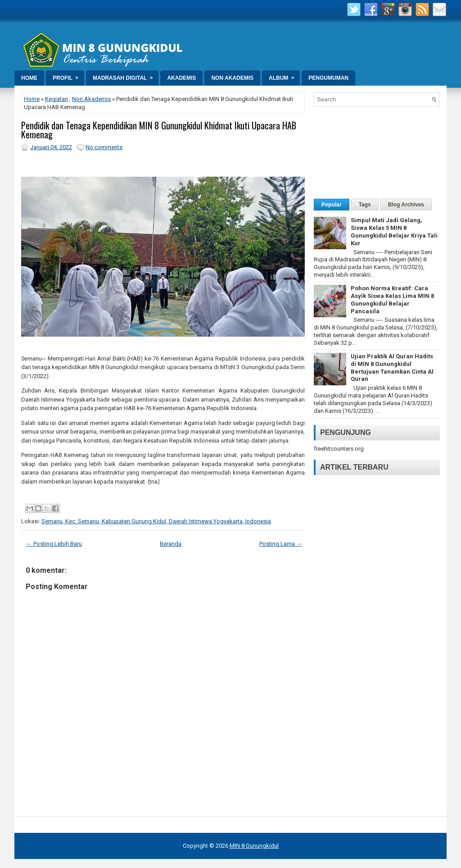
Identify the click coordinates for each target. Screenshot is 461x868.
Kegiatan (56, 99)
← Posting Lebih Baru (54, 544)
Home (29, 78)
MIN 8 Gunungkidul (254, 846)
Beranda (171, 544)
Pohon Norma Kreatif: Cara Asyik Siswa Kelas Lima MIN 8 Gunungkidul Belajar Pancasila (392, 300)
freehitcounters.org (339, 449)
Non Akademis (232, 78)
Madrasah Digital (126, 76)
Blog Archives (406, 205)
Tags (365, 205)
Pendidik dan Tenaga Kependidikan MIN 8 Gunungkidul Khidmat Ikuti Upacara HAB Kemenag (159, 130)
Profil (68, 76)
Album (284, 76)
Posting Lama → (281, 544)
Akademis (181, 78)
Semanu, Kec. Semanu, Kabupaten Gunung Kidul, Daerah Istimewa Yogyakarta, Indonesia (156, 521)
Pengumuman (328, 78)
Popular (332, 205)
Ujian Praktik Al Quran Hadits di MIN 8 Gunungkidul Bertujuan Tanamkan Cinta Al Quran (392, 368)
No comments (104, 147)
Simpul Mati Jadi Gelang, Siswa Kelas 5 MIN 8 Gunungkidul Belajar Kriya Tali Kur (394, 232)
